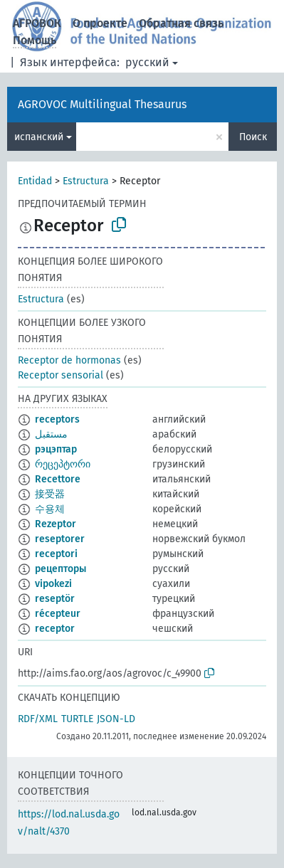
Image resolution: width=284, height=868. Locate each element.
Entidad (35, 181)
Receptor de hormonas (69, 360)
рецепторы (61, 569)
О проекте (100, 23)
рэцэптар (56, 449)
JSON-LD (116, 719)
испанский (39, 137)
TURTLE (77, 719)
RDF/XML (38, 719)
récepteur (58, 614)
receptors (57, 419)
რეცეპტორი (63, 464)
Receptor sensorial (61, 375)
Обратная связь (181, 23)
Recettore (58, 479)
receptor (55, 629)
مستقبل (51, 434)
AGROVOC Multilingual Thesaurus (102, 104)
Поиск (253, 137)
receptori (56, 554)
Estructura (86, 181)
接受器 (50, 494)
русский (147, 62)
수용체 (50, 509)
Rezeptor (56, 524)
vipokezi (53, 584)
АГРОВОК (37, 23)
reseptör (55, 599)
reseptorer (60, 539)
